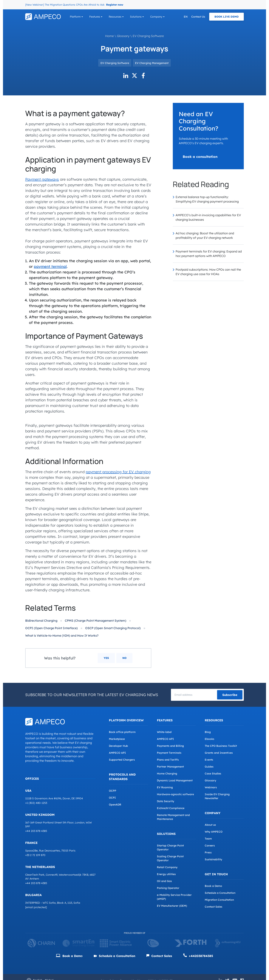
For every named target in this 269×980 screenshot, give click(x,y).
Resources (115, 17)
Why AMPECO (214, 832)
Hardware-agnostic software (175, 794)
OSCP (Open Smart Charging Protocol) (113, 628)
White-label (164, 732)
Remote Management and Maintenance (173, 817)
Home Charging (167, 774)
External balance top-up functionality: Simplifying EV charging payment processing (207, 199)
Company (156, 17)
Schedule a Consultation (220, 893)
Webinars (211, 787)
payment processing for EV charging (118, 472)
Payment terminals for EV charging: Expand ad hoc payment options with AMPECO (209, 254)
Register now (115, 5)
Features (95, 17)
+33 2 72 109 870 (35, 855)
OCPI (112, 798)
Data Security (166, 801)
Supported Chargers (122, 760)
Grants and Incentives (219, 753)
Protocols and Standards (122, 777)
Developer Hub (118, 746)
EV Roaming (165, 787)
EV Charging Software (148, 36)
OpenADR (115, 805)
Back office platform (122, 732)
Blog (208, 732)
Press (208, 852)
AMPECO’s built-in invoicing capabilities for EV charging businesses (208, 217)
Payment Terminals (169, 753)
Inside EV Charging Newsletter (217, 796)
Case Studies (213, 774)
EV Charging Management (152, 63)
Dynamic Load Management (175, 780)
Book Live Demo (227, 17)
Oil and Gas (164, 881)
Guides (209, 767)
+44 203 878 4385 (36, 831)
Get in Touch (216, 874)
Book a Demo (213, 886)
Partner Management (170, 767)
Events (209, 760)
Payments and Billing (170, 746)
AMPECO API (117, 753)
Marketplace (117, 739)
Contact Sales (214, 907)
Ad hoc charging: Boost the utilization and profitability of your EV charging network (205, 235)
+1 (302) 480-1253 (36, 803)
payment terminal (50, 266)
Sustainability (213, 859)
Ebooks (210, 739)
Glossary (123, 36)
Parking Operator (168, 888)
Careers (210, 846)
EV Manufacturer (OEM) (172, 906)
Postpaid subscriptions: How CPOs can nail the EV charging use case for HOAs (208, 272)
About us (210, 825)
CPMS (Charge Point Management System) (96, 621)
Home (109, 36)
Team (208, 839)
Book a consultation (200, 157)
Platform (75, 17)
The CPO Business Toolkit (221, 746)
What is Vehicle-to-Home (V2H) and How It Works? (62, 636)
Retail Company (167, 867)
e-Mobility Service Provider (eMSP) (174, 897)
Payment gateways (42, 179)
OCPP (113, 791)
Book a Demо (69, 956)
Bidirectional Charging (41, 621)
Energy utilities (166, 874)
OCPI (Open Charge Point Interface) (51, 628)
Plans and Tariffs (168, 760)
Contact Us (198, 17)
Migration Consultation (219, 900)
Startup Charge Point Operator (170, 847)
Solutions (136, 17)
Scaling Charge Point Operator (170, 858)
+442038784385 (198, 956)
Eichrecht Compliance (171, 808)
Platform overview (126, 720)
